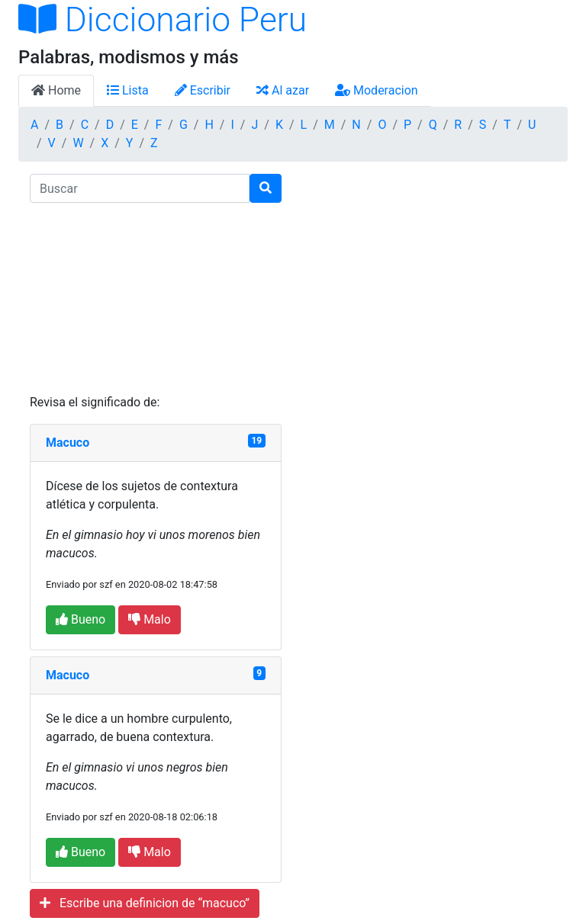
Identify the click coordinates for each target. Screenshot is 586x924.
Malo (150, 619)
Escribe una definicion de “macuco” (145, 903)
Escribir (203, 90)
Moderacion (377, 90)
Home (56, 90)
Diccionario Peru (163, 20)
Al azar (283, 90)
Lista (128, 90)
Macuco (68, 443)
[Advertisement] (156, 298)
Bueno (80, 619)
